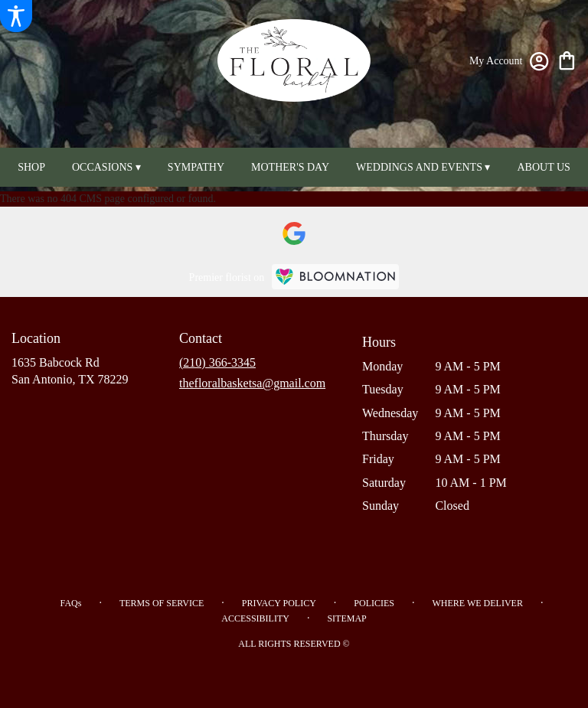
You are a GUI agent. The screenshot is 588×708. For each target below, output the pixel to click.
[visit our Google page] (294, 233)
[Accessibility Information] (16, 16)
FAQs (71, 603)
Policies (374, 603)
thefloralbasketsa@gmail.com (252, 383)
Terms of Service (162, 603)
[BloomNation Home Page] (335, 277)
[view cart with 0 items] (567, 59)
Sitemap (346, 618)
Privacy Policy (279, 603)
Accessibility (255, 618)
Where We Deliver (477, 603)
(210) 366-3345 (217, 362)
